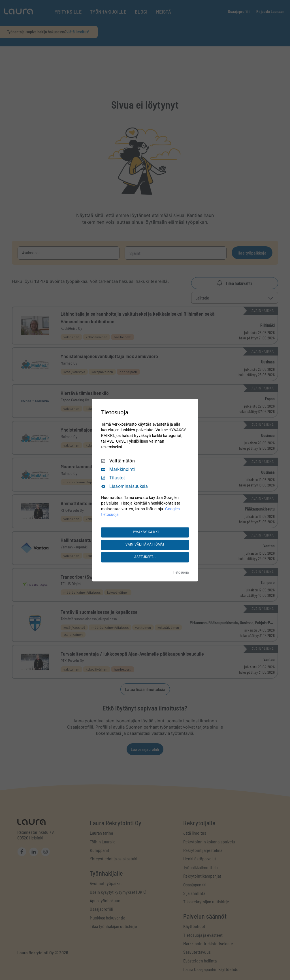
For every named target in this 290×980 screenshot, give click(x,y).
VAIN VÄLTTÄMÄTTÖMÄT (145, 545)
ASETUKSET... (145, 557)
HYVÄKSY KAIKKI (145, 532)
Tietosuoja (181, 572)
